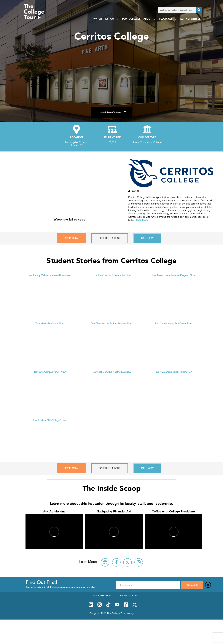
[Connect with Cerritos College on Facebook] (116, 562)
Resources (168, 19)
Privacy (130, 613)
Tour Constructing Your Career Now (173, 324)
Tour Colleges (131, 19)
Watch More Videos (113, 111)
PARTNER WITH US (190, 19)
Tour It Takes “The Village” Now (50, 420)
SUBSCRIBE (192, 585)
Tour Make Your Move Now (50, 324)
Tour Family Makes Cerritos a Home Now (50, 275)
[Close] (208, 585)
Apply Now (71, 238)
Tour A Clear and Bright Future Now (173, 372)
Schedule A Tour (110, 238)
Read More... (143, 220)
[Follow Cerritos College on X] (127, 562)
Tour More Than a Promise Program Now (173, 275)
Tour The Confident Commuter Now (112, 275)
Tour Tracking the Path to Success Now (111, 324)
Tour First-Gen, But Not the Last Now (112, 372)
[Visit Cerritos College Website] (105, 562)
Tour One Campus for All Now (50, 372)
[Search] (199, 10)
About (150, 19)
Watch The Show (106, 19)
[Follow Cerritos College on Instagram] (139, 562)
